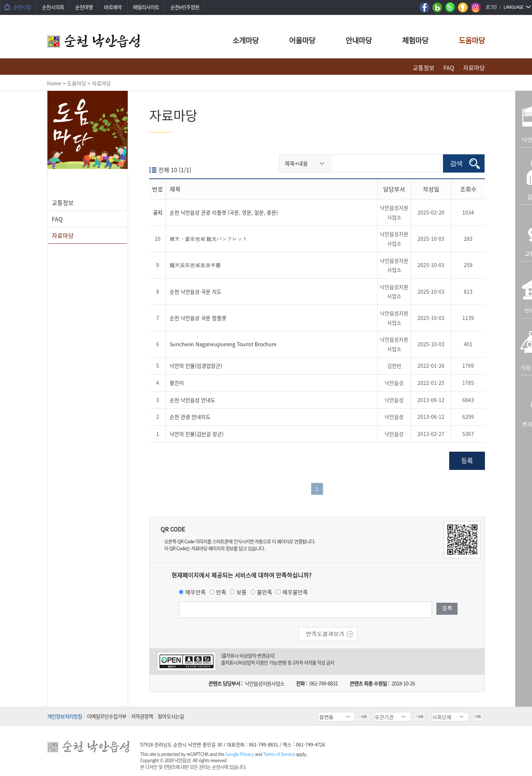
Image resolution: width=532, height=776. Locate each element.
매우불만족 (295, 592)
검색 (456, 163)
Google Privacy (240, 754)
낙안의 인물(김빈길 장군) (197, 434)
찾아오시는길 (171, 716)
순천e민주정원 (185, 7)
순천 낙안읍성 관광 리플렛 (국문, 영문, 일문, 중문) (224, 212)
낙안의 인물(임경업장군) (196, 366)
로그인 (491, 7)
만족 (221, 592)
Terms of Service (279, 754)
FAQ (449, 67)
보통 (242, 592)
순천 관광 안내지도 (190, 417)
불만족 (265, 592)
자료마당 (474, 67)
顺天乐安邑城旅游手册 (195, 265)
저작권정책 (142, 716)
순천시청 (22, 7)
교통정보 (424, 67)
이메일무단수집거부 (107, 716)
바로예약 (113, 7)
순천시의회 (53, 7)
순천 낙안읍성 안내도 (192, 400)
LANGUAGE (513, 7)
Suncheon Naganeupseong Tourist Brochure (223, 344)
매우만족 (196, 592)
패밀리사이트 (146, 7)
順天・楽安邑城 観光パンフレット (209, 239)
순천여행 (84, 7)
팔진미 (177, 383)
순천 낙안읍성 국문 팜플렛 (198, 318)
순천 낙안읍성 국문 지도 (196, 292)
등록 (467, 461)
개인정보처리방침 (65, 716)
